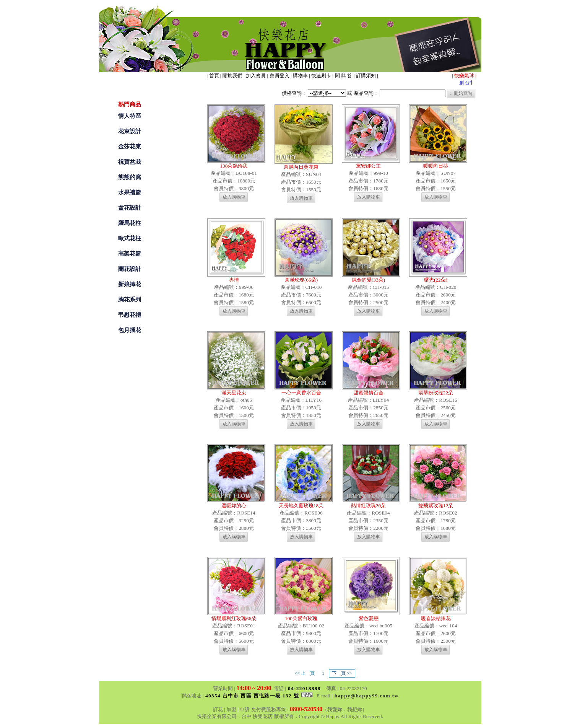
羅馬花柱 (130, 223)
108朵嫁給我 (234, 166)
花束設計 (130, 131)
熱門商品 (130, 104)
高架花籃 (130, 254)
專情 (234, 280)
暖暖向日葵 (436, 166)
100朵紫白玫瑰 (301, 618)
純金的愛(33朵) (368, 280)
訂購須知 (366, 76)
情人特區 (130, 116)
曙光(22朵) (436, 280)
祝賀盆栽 (130, 162)
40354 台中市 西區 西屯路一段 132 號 (259, 696)
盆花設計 (130, 208)
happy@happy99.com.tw (367, 696)
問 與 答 (344, 76)
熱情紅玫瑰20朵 (368, 506)
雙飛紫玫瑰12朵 (436, 506)
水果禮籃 (130, 192)
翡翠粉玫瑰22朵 (436, 393)
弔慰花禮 (130, 315)
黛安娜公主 (368, 166)
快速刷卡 (322, 76)
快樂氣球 (465, 76)
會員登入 (280, 76)
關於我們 (233, 76)
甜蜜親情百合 (369, 393)
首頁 (215, 76)
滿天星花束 (234, 393)
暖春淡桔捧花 (436, 618)
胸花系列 (130, 300)
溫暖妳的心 (234, 506)
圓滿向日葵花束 (301, 167)
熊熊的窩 (130, 177)
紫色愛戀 (369, 618)
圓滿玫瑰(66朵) (301, 280)
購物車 (301, 76)
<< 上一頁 (305, 673)
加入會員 (256, 76)
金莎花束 (130, 147)
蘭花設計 (130, 269)
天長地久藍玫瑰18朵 (301, 506)
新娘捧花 (130, 284)
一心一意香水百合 (301, 393)
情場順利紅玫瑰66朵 (234, 618)
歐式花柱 (130, 238)
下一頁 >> (342, 673)
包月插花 (130, 330)
